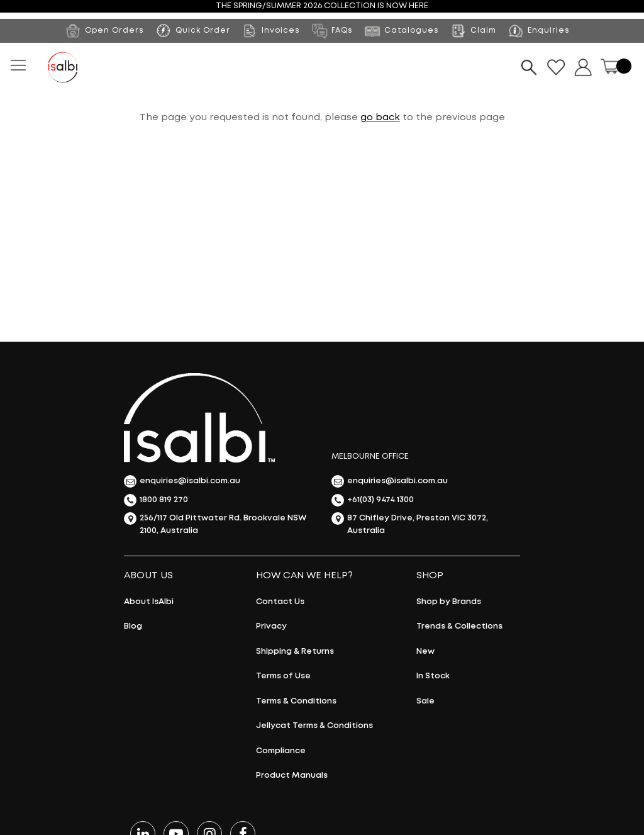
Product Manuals (292, 776)
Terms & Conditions (296, 701)
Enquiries (538, 31)
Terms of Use (283, 676)
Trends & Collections (459, 626)
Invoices (270, 31)
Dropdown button (583, 67)
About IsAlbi (149, 602)
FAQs (332, 31)
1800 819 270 (156, 500)
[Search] (529, 67)
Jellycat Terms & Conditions (314, 726)
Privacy (271, 626)
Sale (425, 701)
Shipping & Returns (295, 652)
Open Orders (104, 31)
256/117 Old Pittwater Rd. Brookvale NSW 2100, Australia (215, 523)
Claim (473, 31)
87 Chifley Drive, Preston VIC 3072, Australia (410, 523)
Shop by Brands (449, 602)
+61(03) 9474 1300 (373, 500)
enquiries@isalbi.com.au (182, 481)
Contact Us (280, 602)
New (425, 652)
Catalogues (401, 31)
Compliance (281, 751)
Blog (133, 626)
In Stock (433, 676)
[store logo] (63, 67)
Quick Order (203, 31)
